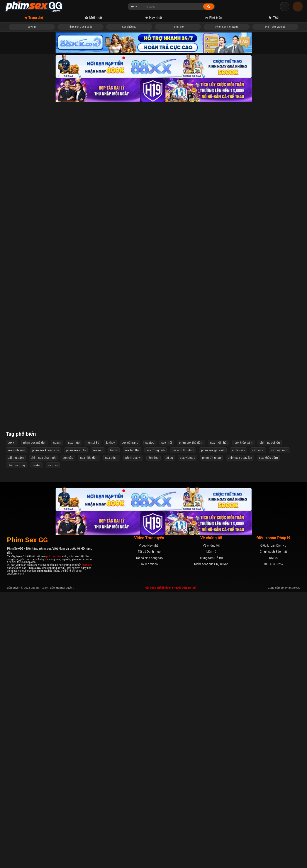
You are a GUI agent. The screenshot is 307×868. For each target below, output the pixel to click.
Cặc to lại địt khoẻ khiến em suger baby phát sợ (115, 603)
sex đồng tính (156, 726)
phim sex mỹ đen (35, 719)
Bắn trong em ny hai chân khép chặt (39, 458)
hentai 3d (93, 719)
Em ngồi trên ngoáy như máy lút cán (192, 388)
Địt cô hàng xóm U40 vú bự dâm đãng (268, 241)
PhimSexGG (293, 864)
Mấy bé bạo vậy (39, 675)
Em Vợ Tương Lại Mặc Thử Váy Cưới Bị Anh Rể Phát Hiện (192, 530)
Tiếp (190, 695)
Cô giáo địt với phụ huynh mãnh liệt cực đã (115, 530)
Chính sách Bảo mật (273, 828)
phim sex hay (17, 741)
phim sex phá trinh (43, 734)
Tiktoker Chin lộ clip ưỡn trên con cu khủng (268, 316)
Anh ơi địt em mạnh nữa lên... (192, 167)
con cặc (68, 734)
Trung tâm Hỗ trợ (211, 834)
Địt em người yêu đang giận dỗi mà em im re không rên (115, 167)
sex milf (98, 726)
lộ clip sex (238, 726)
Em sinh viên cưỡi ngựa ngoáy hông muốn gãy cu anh (192, 458)
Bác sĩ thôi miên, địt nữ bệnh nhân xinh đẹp (268, 458)
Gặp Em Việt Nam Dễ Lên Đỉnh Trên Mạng (268, 388)
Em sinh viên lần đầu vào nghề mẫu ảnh (268, 603)
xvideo (37, 741)
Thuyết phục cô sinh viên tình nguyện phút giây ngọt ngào (192, 675)
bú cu (169, 734)
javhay (110, 719)
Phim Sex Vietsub (275, 27)
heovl (114, 726)
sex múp (74, 719)
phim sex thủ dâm (191, 719)
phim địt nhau (211, 734)
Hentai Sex (178, 27)
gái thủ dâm (16, 734)
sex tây (53, 741)
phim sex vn (133, 734)
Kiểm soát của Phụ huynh (211, 840)
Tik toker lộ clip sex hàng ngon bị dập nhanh (115, 241)
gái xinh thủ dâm (183, 726)
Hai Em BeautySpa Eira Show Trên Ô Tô (192, 241)
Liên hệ (211, 828)
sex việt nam (280, 726)
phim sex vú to (76, 726)
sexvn (57, 719)
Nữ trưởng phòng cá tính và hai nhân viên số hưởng (268, 675)
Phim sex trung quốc (80, 27)
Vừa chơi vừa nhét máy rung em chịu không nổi (268, 167)
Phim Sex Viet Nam (227, 27)
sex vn (12, 719)
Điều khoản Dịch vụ (273, 822)
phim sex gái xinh (213, 726)
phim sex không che (46, 726)
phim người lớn (270, 719)
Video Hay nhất (149, 822)
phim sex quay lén (240, 734)
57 (176, 695)
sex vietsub (188, 734)
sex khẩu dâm (268, 734)
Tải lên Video (149, 840)
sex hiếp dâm (243, 719)
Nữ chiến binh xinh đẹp (39, 316)
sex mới (167, 719)
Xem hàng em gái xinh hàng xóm (115, 388)
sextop (150, 719)
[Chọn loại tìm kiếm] (134, 7)
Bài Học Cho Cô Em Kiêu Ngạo (39, 530)
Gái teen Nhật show (115, 316)
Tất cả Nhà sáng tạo (149, 834)
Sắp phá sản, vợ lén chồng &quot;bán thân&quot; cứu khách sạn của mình (39, 167)
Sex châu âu (129, 27)
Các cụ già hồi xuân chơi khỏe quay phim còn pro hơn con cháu (192, 315)
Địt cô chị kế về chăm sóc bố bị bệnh (115, 675)
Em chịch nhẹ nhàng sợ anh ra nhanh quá (192, 603)
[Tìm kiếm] (209, 7)
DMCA (273, 834)
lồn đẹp (153, 734)
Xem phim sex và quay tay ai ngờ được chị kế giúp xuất (268, 530)
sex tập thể (132, 726)
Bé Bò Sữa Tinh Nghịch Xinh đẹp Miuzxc (39, 603)
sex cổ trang (130, 719)
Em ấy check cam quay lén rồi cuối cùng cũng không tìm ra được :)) (39, 241)
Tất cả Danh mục (149, 828)
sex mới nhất (219, 719)
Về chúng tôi (211, 822)
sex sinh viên (16, 726)
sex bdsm (112, 734)
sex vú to (258, 726)
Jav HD (32, 27)
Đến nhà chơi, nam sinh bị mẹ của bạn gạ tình (115, 458)
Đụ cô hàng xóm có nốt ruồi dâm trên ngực (39, 388)
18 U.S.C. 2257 (273, 840)
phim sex (87, 841)
